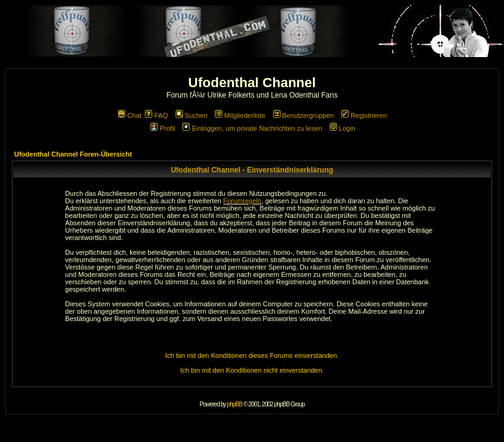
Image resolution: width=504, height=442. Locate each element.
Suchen (192, 115)
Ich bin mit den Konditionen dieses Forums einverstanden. (252, 355)
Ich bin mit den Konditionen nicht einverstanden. (252, 370)
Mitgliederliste (240, 115)
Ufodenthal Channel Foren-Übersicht (73, 154)
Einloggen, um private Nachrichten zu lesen (252, 128)
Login (343, 128)
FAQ (156, 115)
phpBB (235, 404)
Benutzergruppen (304, 115)
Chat (130, 115)
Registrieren (364, 115)
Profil (163, 128)
